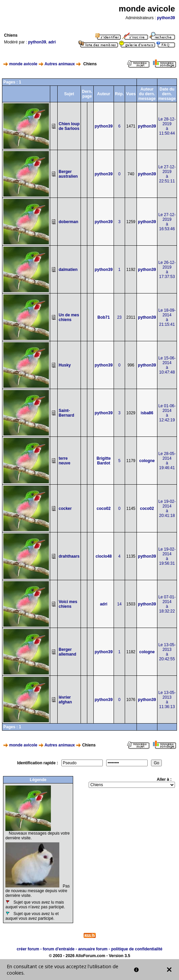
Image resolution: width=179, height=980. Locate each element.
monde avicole (23, 64)
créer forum (28, 949)
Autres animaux (60, 64)
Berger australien (68, 174)
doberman (68, 222)
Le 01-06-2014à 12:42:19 (167, 413)
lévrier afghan (65, 700)
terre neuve (65, 461)
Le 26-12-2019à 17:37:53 (167, 270)
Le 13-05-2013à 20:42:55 (167, 652)
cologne (147, 461)
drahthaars (69, 556)
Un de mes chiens (69, 317)
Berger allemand (67, 652)
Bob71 (104, 317)
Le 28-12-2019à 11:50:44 (167, 126)
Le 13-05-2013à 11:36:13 (167, 700)
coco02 (104, 509)
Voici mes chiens (68, 604)
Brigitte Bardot (103, 461)
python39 (166, 18)
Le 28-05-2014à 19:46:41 (167, 461)
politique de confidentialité (137, 949)
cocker (65, 509)
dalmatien (68, 270)
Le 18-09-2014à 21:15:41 (167, 317)
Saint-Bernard (66, 413)
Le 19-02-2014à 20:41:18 (167, 509)
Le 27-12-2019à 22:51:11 (167, 174)
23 (119, 317)
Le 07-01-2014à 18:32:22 (167, 604)
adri (52, 42)
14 (119, 604)
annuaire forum (93, 949)
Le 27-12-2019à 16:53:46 (167, 222)
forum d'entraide (59, 949)
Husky (65, 365)
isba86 (147, 413)
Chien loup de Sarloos (69, 126)
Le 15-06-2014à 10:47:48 (167, 365)
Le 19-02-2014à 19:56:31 (167, 556)
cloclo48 (103, 556)
